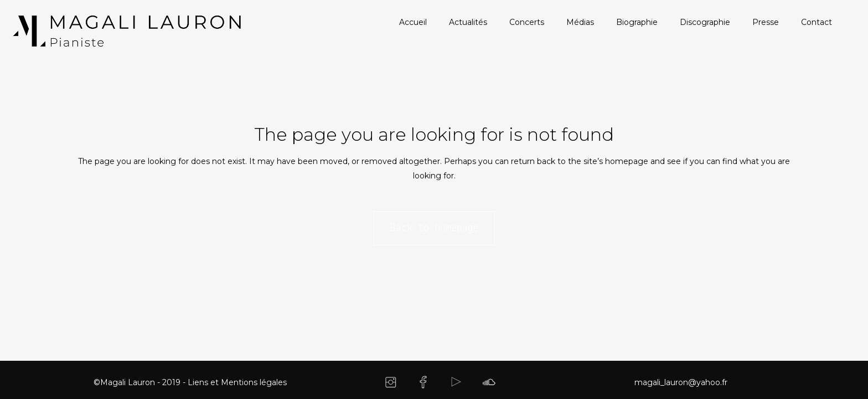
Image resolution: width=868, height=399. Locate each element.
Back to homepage (434, 228)
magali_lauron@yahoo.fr (681, 382)
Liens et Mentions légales (237, 382)
